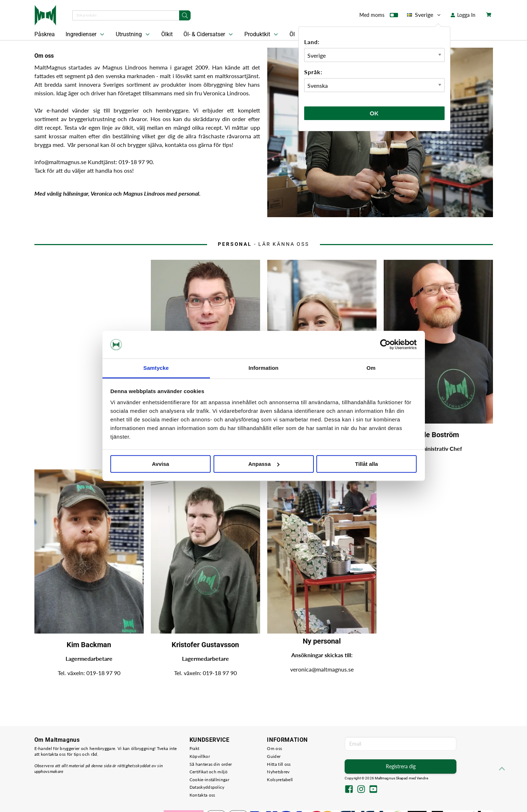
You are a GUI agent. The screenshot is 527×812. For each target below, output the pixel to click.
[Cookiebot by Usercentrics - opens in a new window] (385, 345)
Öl (292, 34)
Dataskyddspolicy (207, 787)
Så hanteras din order (211, 764)
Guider (274, 756)
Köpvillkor (200, 756)
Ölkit (167, 34)
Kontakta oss (202, 795)
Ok (374, 113)
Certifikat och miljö (209, 772)
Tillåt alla (366, 464)
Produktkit (262, 34)
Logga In (463, 15)
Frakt (195, 748)
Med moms (379, 16)
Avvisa (161, 464)
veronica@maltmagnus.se (322, 669)
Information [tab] (264, 368)
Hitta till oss (279, 764)
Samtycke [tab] (156, 368)
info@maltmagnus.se (61, 162)
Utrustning (133, 34)
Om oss (274, 748)
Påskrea (45, 34)
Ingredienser (86, 34)
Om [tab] (371, 368)
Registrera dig (401, 766)
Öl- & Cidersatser (209, 34)
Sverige (424, 15)
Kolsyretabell (280, 780)
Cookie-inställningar (209, 780)
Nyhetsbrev (278, 772)
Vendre (422, 778)
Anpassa (264, 464)
